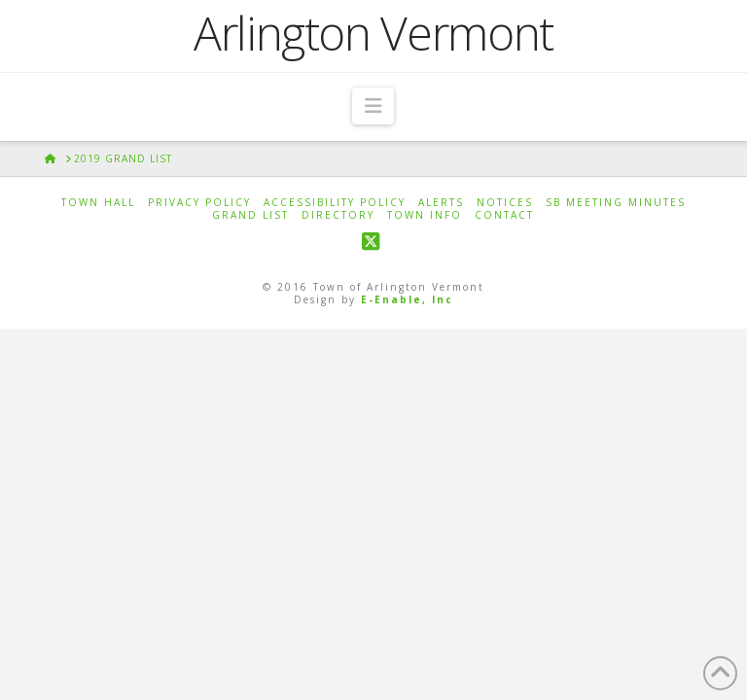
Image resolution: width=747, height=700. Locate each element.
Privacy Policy (199, 203)
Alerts (441, 203)
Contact (504, 215)
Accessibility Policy (335, 203)
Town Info (425, 215)
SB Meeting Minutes (616, 203)
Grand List (250, 215)
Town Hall (98, 203)
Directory (338, 215)
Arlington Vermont (373, 33)
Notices (505, 203)
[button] (373, 106)
